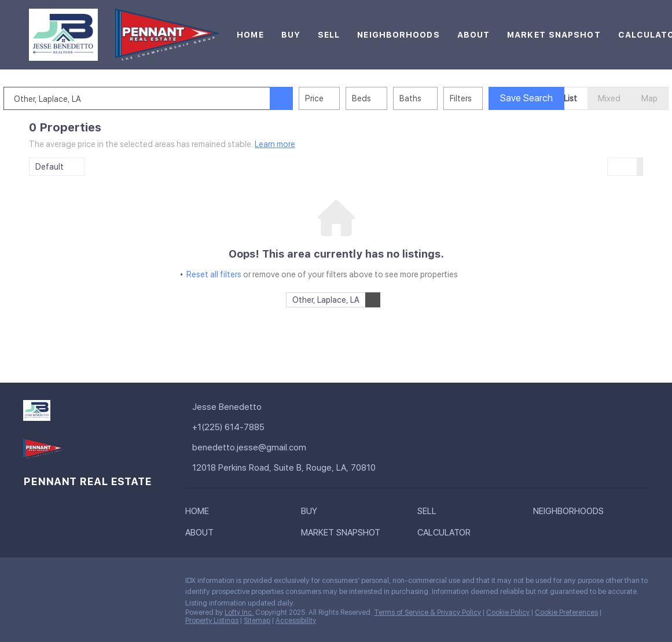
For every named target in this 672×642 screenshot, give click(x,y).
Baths (436, 98)
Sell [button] (329, 35)
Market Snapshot (554, 35)
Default (49, 167)
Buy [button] (291, 35)
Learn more (275, 144)
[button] (307, 98)
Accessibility (296, 621)
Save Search (552, 98)
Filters (486, 98)
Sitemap (257, 621)
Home (250, 35)
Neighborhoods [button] (398, 35)
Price (340, 98)
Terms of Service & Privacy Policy (427, 612)
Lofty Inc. (239, 612)
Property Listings (212, 621)
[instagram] (78, 584)
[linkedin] (55, 584)
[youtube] (101, 584)
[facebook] (32, 584)
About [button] (474, 35)
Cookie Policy (508, 612)
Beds (387, 98)
